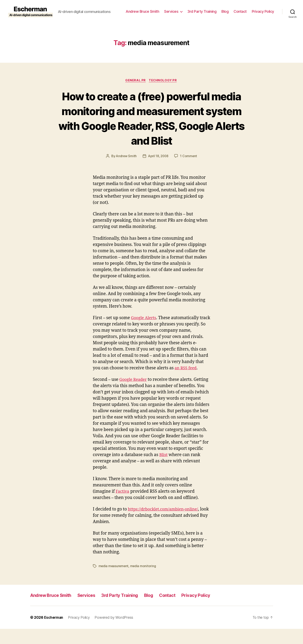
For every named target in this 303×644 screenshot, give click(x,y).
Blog (225, 11)
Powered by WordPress (116, 633)
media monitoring (144, 581)
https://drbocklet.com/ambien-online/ (165, 525)
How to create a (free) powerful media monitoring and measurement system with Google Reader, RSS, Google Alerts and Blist (152, 126)
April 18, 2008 (158, 171)
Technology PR (164, 81)
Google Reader (134, 395)
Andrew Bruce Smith (142, 11)
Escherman (54, 633)
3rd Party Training (202, 11)
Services (171, 11)
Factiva (123, 507)
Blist (164, 470)
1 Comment (189, 171)
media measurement (114, 581)
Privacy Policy (263, 11)
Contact (240, 11)
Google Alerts (144, 333)
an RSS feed (186, 383)
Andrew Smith (126, 171)
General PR (135, 81)
